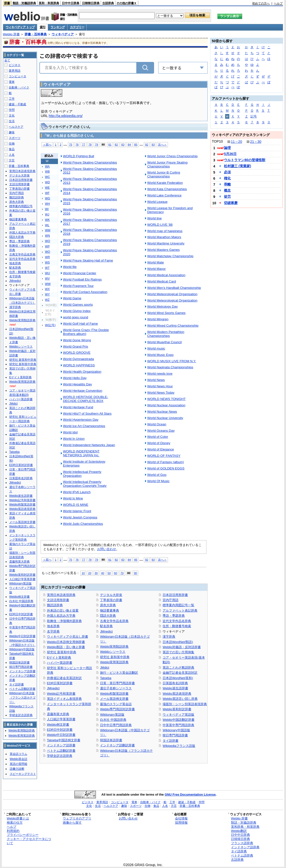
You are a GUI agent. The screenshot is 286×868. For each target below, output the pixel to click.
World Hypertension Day (81, 420)
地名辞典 (53, 626)
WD (47, 182)
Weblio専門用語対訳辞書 (117, 709)
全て (7, 60)
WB (47, 172)
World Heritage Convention (83, 391)
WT (47, 268)
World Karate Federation (165, 183)
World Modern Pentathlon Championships (166, 334)
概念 (227, 190)
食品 (12, 149)
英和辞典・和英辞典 (245, 827)
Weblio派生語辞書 (175, 688)
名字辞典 (53, 631)
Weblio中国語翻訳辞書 (178, 720)
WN (47, 236)
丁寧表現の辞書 (111, 600)
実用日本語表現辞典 (61, 595)
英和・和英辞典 (49, 3)
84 (129, 144)
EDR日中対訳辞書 (60, 730)
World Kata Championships (167, 189)
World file (70, 267)
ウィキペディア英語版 (178, 715)
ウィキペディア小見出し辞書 (68, 637)
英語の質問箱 (18, 764)
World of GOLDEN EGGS (166, 468)
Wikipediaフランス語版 (179, 746)
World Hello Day (75, 378)
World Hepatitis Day (78, 384)
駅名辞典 (106, 626)
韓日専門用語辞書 (175, 735)
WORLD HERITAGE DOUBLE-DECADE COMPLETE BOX (86, 399)
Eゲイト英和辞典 (59, 658)
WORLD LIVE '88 (160, 225)
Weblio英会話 (18, 759)
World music (156, 348)
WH (47, 204)
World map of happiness (165, 231)
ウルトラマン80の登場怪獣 (245, 160)
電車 (12, 82)
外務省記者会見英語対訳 (64, 678)
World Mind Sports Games (166, 313)
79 (97, 144)
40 (103, 573)
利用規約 (13, 831)
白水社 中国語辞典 (113, 720)
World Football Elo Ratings (82, 279)
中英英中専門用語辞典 (178, 725)
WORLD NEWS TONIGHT (166, 399)
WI (47, 209)
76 (77, 144)
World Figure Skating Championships (90, 162)
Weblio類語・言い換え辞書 (66, 647)
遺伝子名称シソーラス (116, 688)
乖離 (227, 184)
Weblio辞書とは (18, 818)
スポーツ (15, 138)
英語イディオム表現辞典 (64, 699)
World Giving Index (77, 311)
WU (47, 273)
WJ (47, 215)
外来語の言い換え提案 (63, 610)
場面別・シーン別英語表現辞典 (185, 704)
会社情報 (181, 818)
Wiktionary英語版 (112, 715)
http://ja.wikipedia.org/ (66, 116)
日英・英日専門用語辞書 (117, 683)
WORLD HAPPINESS (79, 365)
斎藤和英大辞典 (58, 714)
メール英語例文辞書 (114, 699)
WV (47, 279)
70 (122, 573)
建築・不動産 (18, 104)
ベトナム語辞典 (242, 855)
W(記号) (50, 325)
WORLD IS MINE (76, 505)
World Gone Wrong (77, 340)
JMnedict (53, 688)
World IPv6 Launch (77, 492)
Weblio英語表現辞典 (177, 694)
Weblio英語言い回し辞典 (180, 699)
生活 (12, 121)
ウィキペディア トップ (20, 27)
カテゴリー (77, 27)
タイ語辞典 (239, 851)
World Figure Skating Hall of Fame (88, 260)
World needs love (160, 374)
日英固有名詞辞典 (175, 683)
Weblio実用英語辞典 (114, 662)
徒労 (227, 196)
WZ (47, 300)
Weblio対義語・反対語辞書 (182, 647)
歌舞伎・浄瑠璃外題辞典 (64, 621)
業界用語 (15, 71)
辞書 (7, 3)
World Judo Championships (83, 524)
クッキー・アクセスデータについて (29, 841)
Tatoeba (106, 678)
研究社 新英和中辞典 (62, 652)
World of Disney (159, 443)
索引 (42, 27)
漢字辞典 (169, 637)
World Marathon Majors (164, 237)
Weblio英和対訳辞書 (177, 709)
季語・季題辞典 (174, 616)
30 (96, 573)
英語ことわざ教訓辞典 (178, 668)
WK (47, 220)
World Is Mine (73, 498)
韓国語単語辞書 (111, 740)
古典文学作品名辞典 (114, 621)
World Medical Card (162, 281)
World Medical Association (166, 275)
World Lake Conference (164, 195)
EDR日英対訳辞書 (60, 683)
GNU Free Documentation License (190, 795)
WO (48, 241)
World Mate (156, 262)
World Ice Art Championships (84, 426)
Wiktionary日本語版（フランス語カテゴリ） (22, 698)
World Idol (70, 432)
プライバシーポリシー (23, 835)
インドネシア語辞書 (61, 745)
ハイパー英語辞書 (60, 663)
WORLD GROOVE (77, 353)
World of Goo (157, 475)
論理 (227, 148)
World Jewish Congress (80, 517)
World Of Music (158, 481)
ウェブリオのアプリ (77, 818)
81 (110, 144)
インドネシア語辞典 (245, 847)
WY (47, 294)
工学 (12, 99)
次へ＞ (162, 144)
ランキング (58, 27)
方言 (12, 160)
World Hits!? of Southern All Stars (87, 414)
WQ (48, 252)
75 (71, 144)
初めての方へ (261, 3)
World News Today (161, 393)
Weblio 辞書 (11, 34)
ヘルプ (278, 3)
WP (47, 246)
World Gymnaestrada (78, 359)
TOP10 (217, 141)
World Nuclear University (165, 418)
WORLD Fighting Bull (79, 156)
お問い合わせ (107, 549)
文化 (12, 116)
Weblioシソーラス (113, 652)
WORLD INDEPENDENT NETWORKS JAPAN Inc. (81, 453)
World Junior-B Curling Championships (164, 174)
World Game (72, 298)
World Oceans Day (161, 431)
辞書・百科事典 (36, 34)
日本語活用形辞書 (175, 595)
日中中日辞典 (71, 3)
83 (123, 144)
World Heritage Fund (78, 407)
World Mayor (157, 269)
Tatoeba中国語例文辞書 (64, 740)
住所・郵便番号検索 (177, 626)
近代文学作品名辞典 (177, 621)
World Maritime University (166, 243)
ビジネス (15, 65)
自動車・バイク (19, 88)
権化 (227, 178)
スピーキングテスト (23, 774)
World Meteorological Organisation (172, 294)
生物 (12, 144)
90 (135, 573)
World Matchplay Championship (170, 256)
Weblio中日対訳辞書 (61, 735)
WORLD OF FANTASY (164, 456)
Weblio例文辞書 (58, 725)
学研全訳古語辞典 (60, 756)
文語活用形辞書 (58, 600)
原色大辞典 (108, 605)
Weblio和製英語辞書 (114, 694)
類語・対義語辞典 (24, 3)
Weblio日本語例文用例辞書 (66, 642)
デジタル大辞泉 (111, 595)
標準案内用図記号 (21, 206)
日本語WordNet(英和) (178, 678)
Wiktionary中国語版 (176, 730)
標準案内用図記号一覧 (178, 605)
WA (47, 166)
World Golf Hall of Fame (80, 324)
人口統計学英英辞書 (61, 719)
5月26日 (230, 154)
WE (47, 188)
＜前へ (47, 144)
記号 (254, 116)
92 (147, 144)
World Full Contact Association (85, 292)
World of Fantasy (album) (166, 462)
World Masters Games (164, 250)
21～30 (256, 142)
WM (48, 230)
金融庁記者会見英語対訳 (180, 673)
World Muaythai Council (165, 342)
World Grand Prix (76, 346)
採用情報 (181, 823)
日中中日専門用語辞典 (116, 725)
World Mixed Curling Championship (173, 326)
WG (48, 198)
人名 (12, 155)
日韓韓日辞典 (91, 3)
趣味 (12, 132)
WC (47, 177)
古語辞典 (108, 3)
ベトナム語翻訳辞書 (61, 751)
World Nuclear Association (166, 405)
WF (47, 193)
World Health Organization (82, 372)
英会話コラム (18, 754)
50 (109, 573)
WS (47, 263)
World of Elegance (161, 449)
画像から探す (72, 823)
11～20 (237, 142)
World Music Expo (160, 355)
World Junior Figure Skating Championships (167, 164)
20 (90, 573)
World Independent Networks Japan (89, 445)
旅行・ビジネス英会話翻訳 (119, 673)
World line (155, 218)
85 (136, 144)
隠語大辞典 (108, 616)
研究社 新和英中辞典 (115, 657)
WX (47, 289)
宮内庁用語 (171, 600)
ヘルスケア (16, 127)
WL (47, 225)
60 (115, 573)
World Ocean (157, 424)
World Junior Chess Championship (172, 156)
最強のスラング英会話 (116, 704)
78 (90, 144)
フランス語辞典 (242, 843)
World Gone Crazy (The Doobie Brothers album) (86, 332)
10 (83, 573)
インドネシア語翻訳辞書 (117, 745)
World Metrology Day (162, 307)
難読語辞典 (55, 605)
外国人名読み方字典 (61, 616)
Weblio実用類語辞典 (114, 647)
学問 (12, 110)
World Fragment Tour (78, 286)
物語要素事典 (110, 610)
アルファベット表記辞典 (180, 610)
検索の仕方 (15, 823)
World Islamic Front (77, 511)
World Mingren (158, 319)
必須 (227, 172)
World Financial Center (80, 273)
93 (153, 144)
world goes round (76, 317)
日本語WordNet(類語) (178, 642)
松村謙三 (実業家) (237, 166)
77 (84, 144)
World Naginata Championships (170, 367)
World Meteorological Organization (172, 300)
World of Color (158, 437)
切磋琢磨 (231, 203)
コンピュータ (18, 76)
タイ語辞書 (171, 741)
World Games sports (78, 305)
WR (47, 257)
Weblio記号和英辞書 (61, 694)
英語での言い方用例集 (178, 652)
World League (157, 202)
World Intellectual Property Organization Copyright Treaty (85, 484)
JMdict (105, 668)
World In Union (74, 439)
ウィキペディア (63, 34)
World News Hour (160, 386)
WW (48, 284)
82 (116, 144)
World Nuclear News (162, 412)
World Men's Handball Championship (174, 288)
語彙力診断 (17, 769)
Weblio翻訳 (239, 831)
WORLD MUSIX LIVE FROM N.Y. (172, 361)
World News (156, 380)
